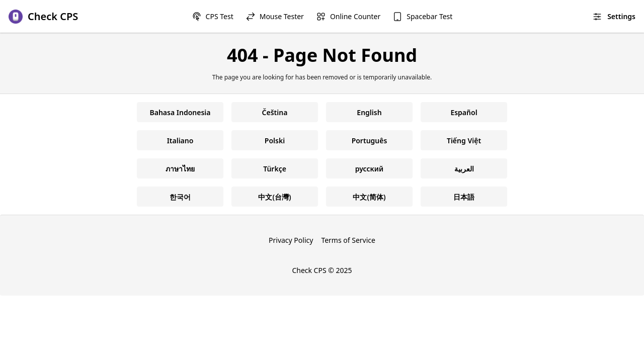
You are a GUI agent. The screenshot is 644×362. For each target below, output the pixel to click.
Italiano (180, 141)
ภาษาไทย (180, 169)
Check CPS (309, 270)
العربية (464, 169)
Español (464, 112)
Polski (275, 141)
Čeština (275, 112)
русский (369, 169)
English (369, 112)
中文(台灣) (274, 197)
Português (370, 141)
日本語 (464, 197)
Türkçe (275, 169)
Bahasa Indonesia (180, 112)
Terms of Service (348, 240)
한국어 (180, 197)
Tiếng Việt (464, 141)
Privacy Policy (291, 240)
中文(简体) (369, 197)
